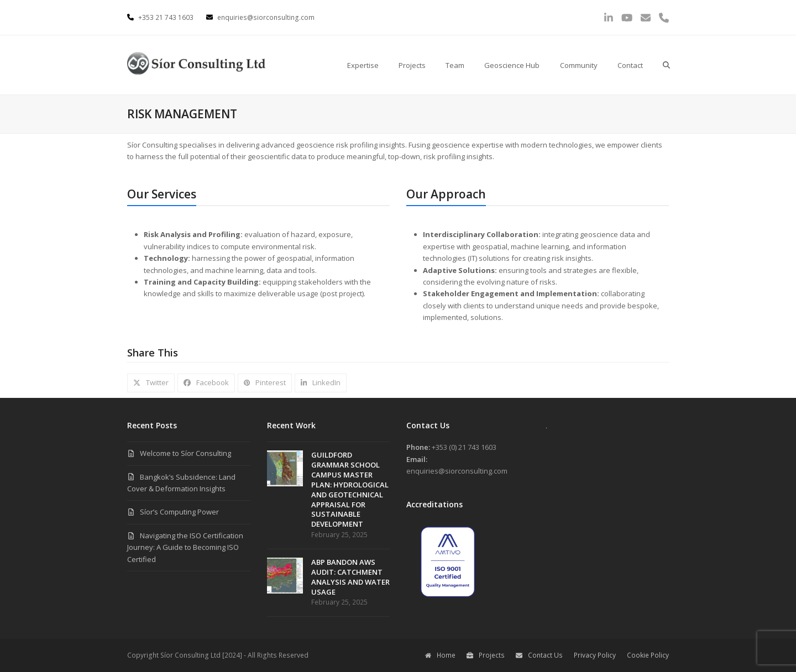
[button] (666, 65)
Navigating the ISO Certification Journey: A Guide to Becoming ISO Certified (185, 547)
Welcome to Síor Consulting (185, 453)
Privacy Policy (595, 655)
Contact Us (539, 655)
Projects (486, 655)
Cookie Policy (648, 655)
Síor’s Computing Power (179, 512)
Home (440, 655)
